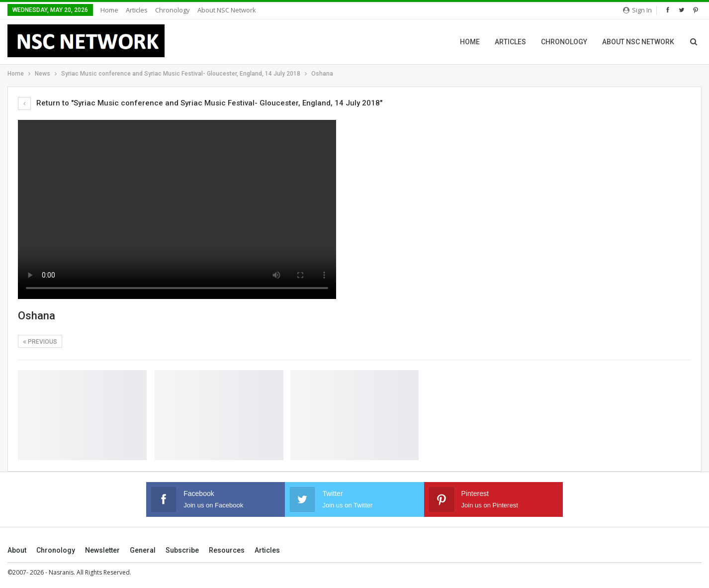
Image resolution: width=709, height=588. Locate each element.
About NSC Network (227, 10)
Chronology (173, 10)
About (17, 550)
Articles (137, 10)
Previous (40, 342)
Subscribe (182, 550)
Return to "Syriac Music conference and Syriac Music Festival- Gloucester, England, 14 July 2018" (200, 103)
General (143, 550)
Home (109, 10)
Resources (227, 550)
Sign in (637, 10)
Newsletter (102, 550)
